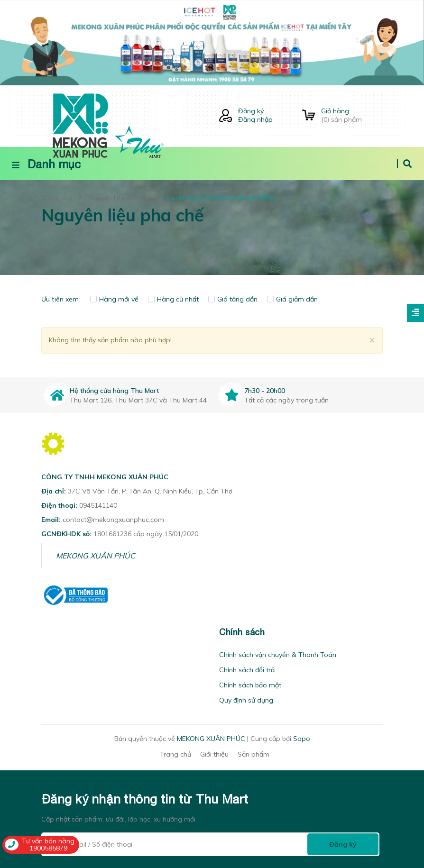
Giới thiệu (214, 754)
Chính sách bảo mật (250, 685)
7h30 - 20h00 (265, 391)
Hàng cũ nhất (173, 299)
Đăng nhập (255, 119)
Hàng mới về (114, 299)
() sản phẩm (352, 115)
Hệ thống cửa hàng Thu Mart (114, 391)
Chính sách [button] (242, 632)
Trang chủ (175, 754)
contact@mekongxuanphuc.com (113, 520)
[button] (44, 632)
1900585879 (48, 848)
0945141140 (98, 505)
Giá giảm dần (292, 299)
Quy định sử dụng (246, 700)
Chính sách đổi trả (247, 670)
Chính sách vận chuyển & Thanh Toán (278, 655)
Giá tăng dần (233, 299)
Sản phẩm (253, 754)
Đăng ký (251, 111)
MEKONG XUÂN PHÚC (96, 556)
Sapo (302, 739)
